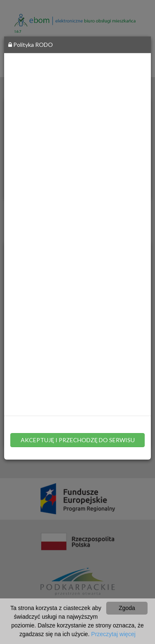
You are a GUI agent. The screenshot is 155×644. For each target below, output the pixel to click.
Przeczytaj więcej (113, 634)
